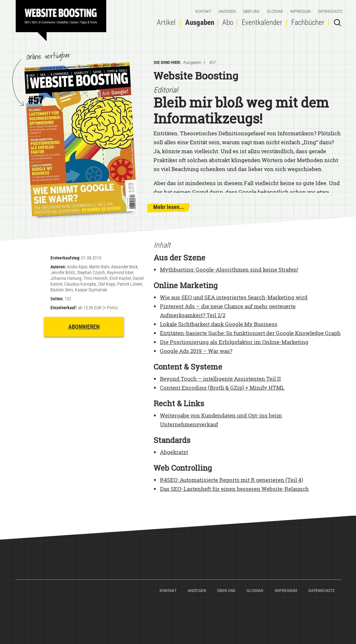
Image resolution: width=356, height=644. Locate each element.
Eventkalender (262, 22)
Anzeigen (227, 11)
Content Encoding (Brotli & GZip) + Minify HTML (222, 388)
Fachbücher (308, 22)
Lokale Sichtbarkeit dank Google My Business (219, 324)
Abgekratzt (174, 452)
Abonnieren (84, 327)
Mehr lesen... (169, 207)
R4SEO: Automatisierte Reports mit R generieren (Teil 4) (231, 480)
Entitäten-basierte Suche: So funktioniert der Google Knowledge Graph (250, 333)
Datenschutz (330, 11)
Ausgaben (200, 22)
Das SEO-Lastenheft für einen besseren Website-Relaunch (234, 489)
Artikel (166, 22)
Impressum (300, 11)
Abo (228, 22)
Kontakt (203, 11)
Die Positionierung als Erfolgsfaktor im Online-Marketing (234, 342)
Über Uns (251, 11)
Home (64, 18)
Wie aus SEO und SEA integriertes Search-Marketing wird (234, 297)
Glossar (275, 11)
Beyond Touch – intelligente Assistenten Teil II (220, 379)
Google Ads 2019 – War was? (196, 351)
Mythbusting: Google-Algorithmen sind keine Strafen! (229, 270)
